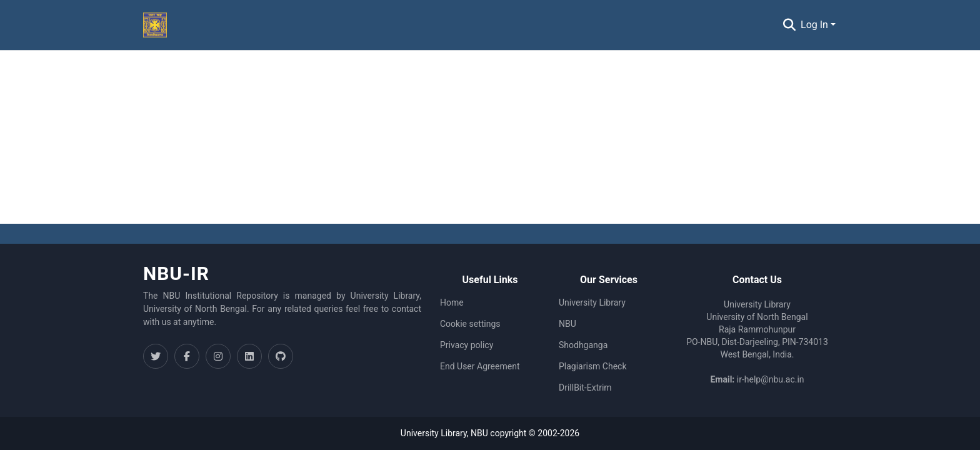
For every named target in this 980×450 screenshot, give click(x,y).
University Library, (436, 433)
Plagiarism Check (593, 366)
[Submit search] (789, 25)
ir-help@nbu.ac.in (771, 379)
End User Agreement (480, 366)
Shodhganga (583, 345)
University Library (592, 302)
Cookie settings (470, 324)
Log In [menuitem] (814, 25)
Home (452, 302)
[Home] (155, 25)
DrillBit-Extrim (585, 387)
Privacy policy (467, 345)
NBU (567, 324)
